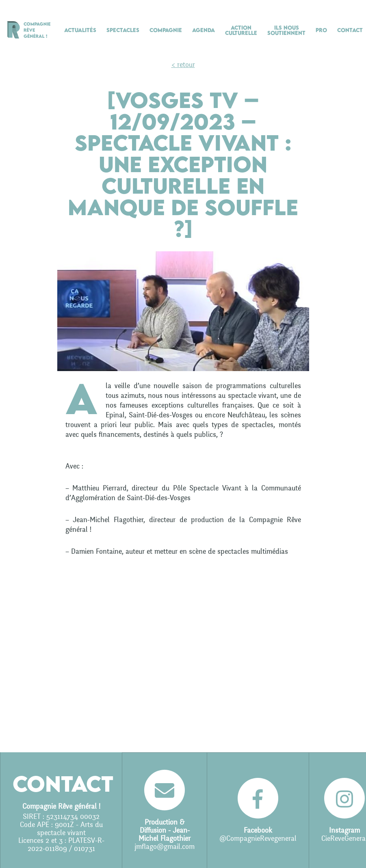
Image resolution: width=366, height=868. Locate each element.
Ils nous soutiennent (286, 30)
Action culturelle (241, 30)
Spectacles (123, 30)
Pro (321, 30)
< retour (183, 65)
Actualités (80, 30)
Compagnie (166, 30)
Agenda (204, 30)
